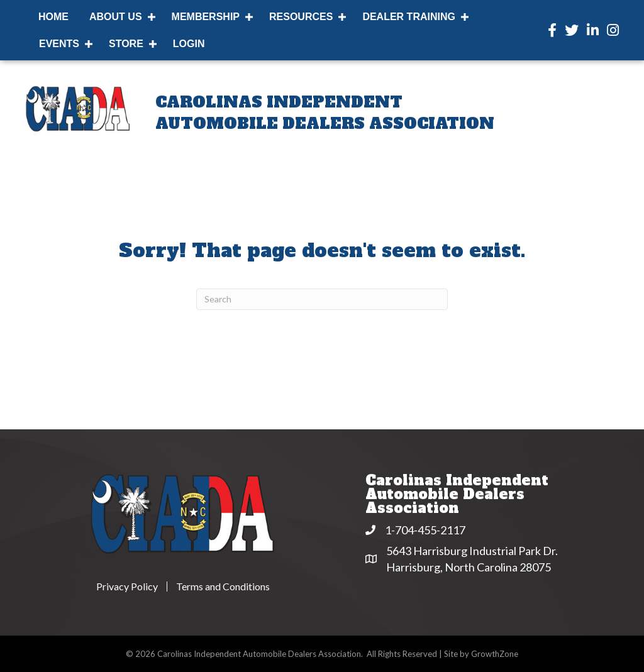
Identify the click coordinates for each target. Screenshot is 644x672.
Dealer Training (409, 17)
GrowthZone (495, 654)
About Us (116, 17)
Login (189, 44)
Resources (301, 17)
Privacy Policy (127, 587)
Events (59, 44)
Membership (206, 17)
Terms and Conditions (223, 587)
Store (126, 44)
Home (53, 17)
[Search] (322, 299)
